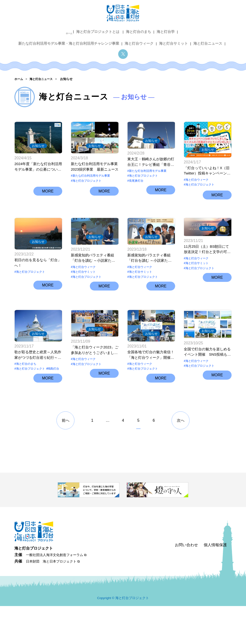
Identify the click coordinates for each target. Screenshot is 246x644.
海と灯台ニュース (148, 38)
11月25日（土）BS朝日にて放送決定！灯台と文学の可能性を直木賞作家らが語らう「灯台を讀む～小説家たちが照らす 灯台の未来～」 (207, 282)
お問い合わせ (186, 583)
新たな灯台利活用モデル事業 (91, 176)
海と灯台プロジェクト (87, 181)
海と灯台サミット (115, 38)
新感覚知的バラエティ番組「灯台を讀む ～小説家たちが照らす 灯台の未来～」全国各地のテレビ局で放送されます (94, 282)
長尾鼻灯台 (136, 186)
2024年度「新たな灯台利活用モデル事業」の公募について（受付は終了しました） (38, 167)
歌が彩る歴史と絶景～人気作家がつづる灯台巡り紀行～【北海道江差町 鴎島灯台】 (38, 395)
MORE (48, 200)
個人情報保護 (215, 583)
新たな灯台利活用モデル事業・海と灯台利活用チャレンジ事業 (174, 30)
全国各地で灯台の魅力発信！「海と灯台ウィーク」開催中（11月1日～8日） (151, 395)
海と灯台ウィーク (83, 38)
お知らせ (38, 146)
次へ (181, 459)
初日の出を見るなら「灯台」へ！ (38, 282)
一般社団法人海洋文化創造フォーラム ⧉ (56, 593)
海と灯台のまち (88, 30)
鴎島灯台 (53, 409)
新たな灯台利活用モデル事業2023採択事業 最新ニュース (95, 167)
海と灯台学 (113, 30)
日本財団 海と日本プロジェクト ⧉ (53, 600)
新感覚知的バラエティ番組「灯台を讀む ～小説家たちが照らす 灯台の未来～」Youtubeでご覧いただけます (150, 282)
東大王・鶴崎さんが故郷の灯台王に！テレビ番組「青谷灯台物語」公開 (151, 167)
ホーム (21, 30)
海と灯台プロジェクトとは (49, 30)
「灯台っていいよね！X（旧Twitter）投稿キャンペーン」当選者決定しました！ (207, 167)
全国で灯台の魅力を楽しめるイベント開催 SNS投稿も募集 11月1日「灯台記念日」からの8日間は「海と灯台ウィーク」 (207, 395)
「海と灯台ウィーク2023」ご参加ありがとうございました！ (95, 395)
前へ (66, 459)
